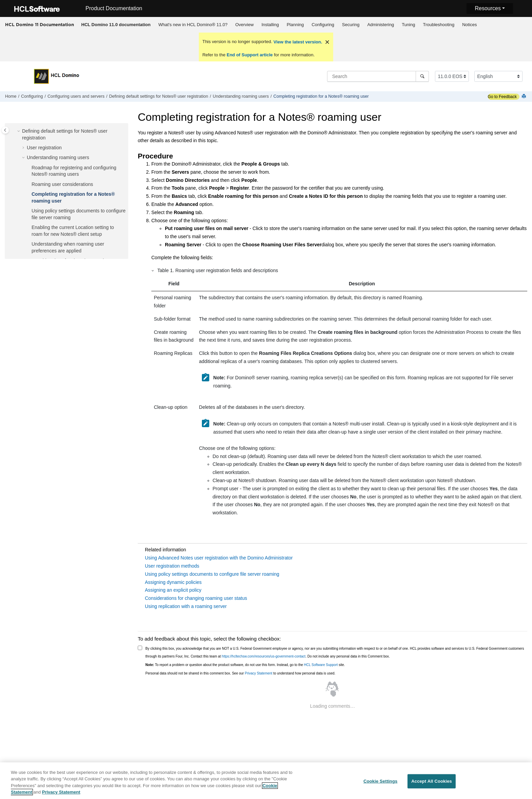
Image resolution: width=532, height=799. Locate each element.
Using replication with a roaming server (186, 606)
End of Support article (250, 55)
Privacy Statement (258, 673)
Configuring (323, 25)
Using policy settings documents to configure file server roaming (212, 574)
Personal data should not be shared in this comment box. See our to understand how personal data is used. (241, 673)
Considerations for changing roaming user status (196, 598)
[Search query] (378, 76)
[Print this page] (525, 97)
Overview (244, 25)
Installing (270, 25)
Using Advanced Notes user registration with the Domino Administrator (219, 558)
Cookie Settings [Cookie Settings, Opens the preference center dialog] (380, 781)
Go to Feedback (502, 97)
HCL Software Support (321, 665)
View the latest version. (297, 42)
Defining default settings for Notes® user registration (159, 96)
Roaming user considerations (62, 184)
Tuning (408, 25)
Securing (351, 25)
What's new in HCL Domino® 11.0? (193, 25)
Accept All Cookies (432, 781)
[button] (19, 131)
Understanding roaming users (241, 96)
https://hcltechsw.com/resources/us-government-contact (264, 656)
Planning (295, 25)
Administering (381, 25)
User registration (44, 148)
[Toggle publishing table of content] (5, 130)
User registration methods (172, 566)
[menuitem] (116, 25)
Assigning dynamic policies (173, 582)
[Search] (422, 76)
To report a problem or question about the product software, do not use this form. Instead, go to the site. (245, 665)
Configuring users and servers (76, 96)
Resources (488, 8)
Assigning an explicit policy (173, 590)
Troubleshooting (439, 25)
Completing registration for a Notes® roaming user (321, 96)
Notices (469, 25)
